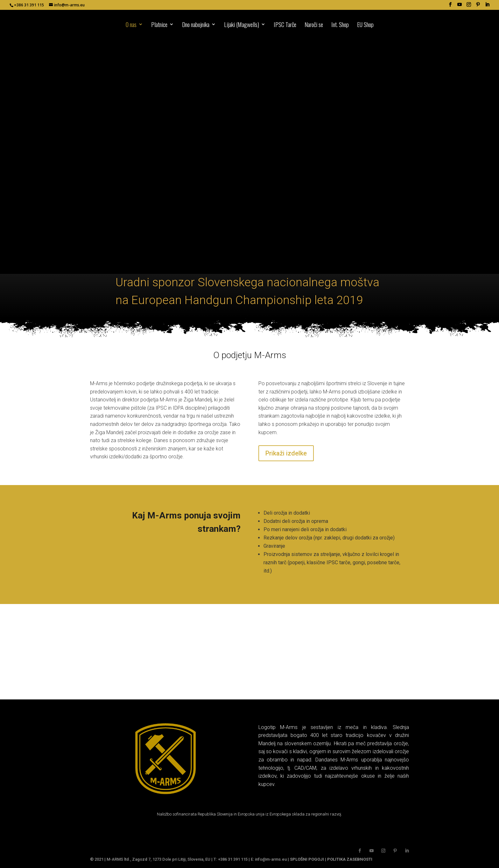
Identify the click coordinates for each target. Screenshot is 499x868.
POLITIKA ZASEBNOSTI (350, 859)
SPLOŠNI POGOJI (307, 859)
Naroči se (314, 25)
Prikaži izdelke (286, 453)
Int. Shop (340, 25)
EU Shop (365, 25)
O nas (131, 25)
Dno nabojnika (196, 25)
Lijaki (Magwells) (242, 25)
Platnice (159, 25)
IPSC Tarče (285, 25)
